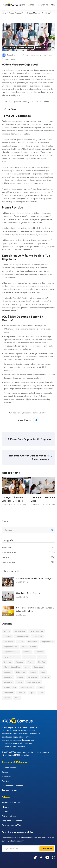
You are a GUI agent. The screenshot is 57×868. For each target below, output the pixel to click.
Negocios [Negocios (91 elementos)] (8, 682)
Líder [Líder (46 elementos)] (43, 672)
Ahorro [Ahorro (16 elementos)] (7, 631)
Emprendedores (25, 48)
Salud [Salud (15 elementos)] (41, 687)
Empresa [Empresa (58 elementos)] (27, 652)
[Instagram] (54, 857)
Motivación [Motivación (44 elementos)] (32, 677)
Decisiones (17, 413)
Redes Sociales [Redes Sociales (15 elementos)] (27, 687)
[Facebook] (41, 857)
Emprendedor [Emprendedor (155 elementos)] (48, 641)
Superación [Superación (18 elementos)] (8, 692)
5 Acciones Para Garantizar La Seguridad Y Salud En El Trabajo (35, 609)
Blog (11, 13)
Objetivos (43, 413)
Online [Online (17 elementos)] (19, 682)
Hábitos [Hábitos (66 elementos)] (42, 662)
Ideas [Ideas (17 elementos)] (27, 667)
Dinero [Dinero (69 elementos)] (21, 641)
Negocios (40, 48)
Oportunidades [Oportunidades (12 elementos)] (34, 682)
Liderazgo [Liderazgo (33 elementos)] (21, 672)
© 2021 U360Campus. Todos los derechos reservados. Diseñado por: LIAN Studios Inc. (25, 753)
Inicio (4, 13)
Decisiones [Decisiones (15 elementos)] (8, 641)
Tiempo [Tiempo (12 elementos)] (21, 692)
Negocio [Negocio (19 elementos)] (46, 677)
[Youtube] (47, 857)
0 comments (8, 59)
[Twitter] (35, 857)
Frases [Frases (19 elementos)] (31, 662)
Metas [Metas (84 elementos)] (20, 677)
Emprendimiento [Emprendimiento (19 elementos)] (29, 647)
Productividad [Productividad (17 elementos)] (10, 687)
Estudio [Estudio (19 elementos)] (42, 657)
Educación (19, 13)
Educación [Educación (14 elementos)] (33, 641)
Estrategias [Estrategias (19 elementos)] (29, 657)
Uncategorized (28, 562)
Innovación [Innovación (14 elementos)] (39, 667)
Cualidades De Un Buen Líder (29, 593)
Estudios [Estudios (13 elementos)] (7, 662)
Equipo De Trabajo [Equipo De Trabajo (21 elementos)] (11, 657)
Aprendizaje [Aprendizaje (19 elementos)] (20, 631)
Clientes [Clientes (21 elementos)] (7, 636)
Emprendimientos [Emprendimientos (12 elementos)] (11, 652)
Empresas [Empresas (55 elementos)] (40, 652)
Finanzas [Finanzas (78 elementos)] (19, 662)
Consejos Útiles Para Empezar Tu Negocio (13, 499)
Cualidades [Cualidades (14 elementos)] (37, 636)
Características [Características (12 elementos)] (36, 631)
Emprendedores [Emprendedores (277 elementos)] (10, 647)
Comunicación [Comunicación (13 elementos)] (22, 636)
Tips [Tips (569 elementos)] (41, 692)
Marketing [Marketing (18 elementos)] (8, 677)
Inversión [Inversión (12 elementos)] (8, 672)
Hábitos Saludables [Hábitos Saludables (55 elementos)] (12, 667)
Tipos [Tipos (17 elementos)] (32, 692)
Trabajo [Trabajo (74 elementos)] (7, 698)
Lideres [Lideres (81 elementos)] (33, 672)
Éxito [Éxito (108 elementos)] (17, 698)
